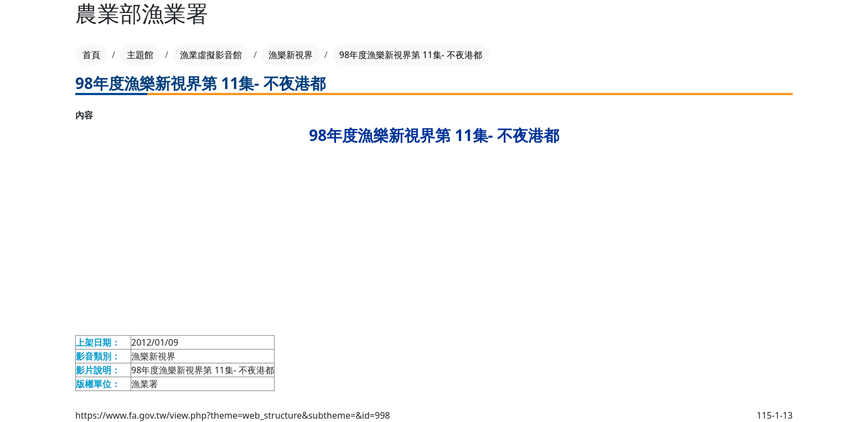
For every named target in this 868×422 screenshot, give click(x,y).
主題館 (140, 55)
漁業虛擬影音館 (211, 55)
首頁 (91, 55)
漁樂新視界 (291, 55)
